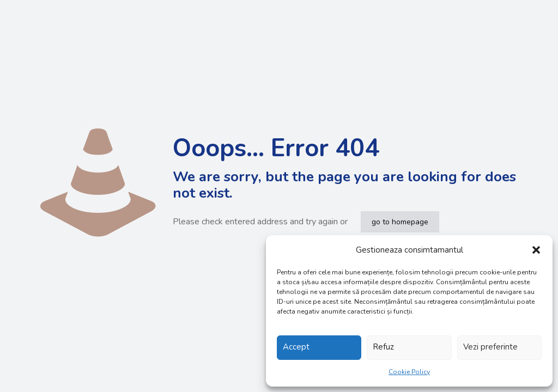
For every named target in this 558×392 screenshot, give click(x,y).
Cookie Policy (409, 372)
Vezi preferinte (490, 347)
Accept (296, 347)
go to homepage (400, 222)
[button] (536, 250)
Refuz (383, 347)
